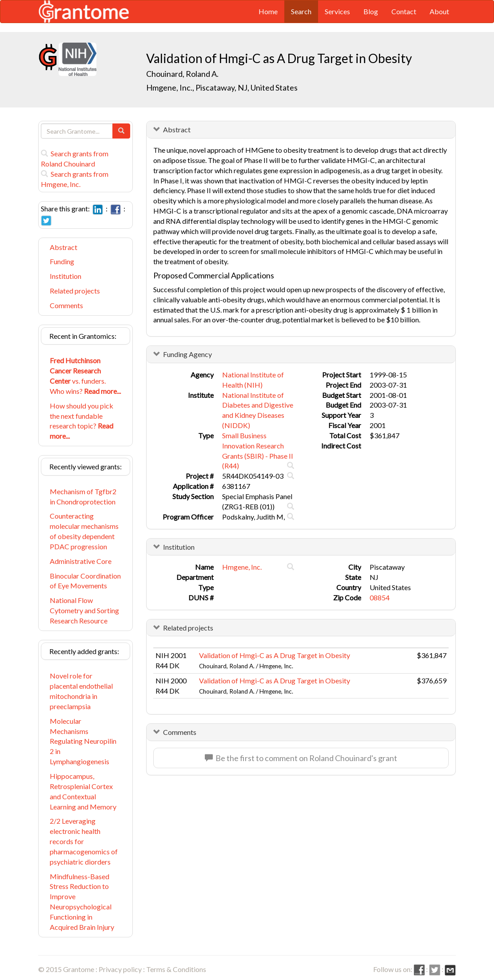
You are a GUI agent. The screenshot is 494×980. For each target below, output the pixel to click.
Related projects (75, 291)
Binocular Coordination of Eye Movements (85, 581)
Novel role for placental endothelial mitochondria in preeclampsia (81, 691)
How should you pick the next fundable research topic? (82, 421)
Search (301, 11)
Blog (371, 11)
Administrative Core (81, 561)
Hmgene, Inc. (242, 567)
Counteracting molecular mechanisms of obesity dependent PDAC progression (84, 531)
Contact (404, 11)
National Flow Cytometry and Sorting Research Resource (84, 610)
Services (337, 11)
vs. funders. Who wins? (85, 376)
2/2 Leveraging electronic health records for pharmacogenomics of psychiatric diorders (84, 841)
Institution (66, 276)
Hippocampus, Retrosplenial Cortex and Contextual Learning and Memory (83, 791)
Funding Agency (187, 354)
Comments (66, 305)
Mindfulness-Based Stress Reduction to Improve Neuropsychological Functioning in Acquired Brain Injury (82, 902)
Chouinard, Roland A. (182, 74)
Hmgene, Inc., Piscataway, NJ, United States (222, 87)
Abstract (64, 247)
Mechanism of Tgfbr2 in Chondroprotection (83, 496)
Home (268, 11)
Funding (62, 261)
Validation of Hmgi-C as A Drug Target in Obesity (275, 655)
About (439, 11)
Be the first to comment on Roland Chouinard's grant (301, 758)
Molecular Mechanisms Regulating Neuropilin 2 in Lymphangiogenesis (83, 741)
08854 (380, 597)
